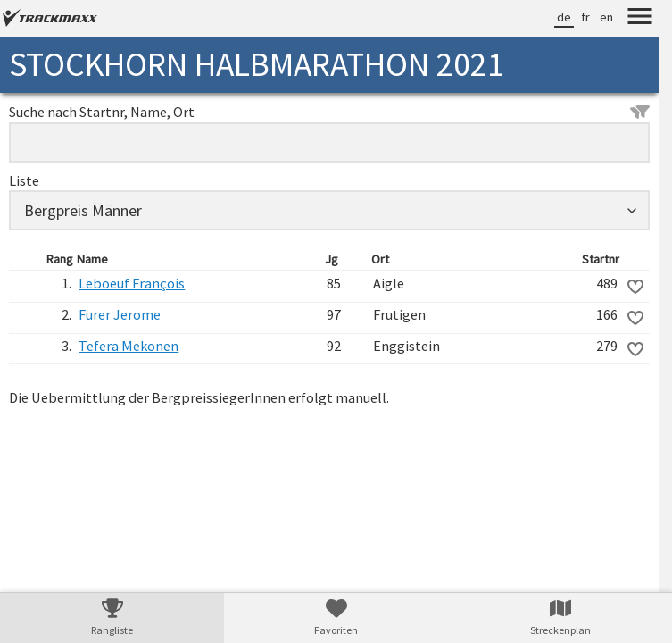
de (564, 17)
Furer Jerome (120, 314)
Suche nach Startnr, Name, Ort (329, 112)
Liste (24, 180)
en (606, 17)
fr (585, 17)
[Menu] (640, 19)
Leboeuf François (132, 283)
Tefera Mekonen (129, 346)
